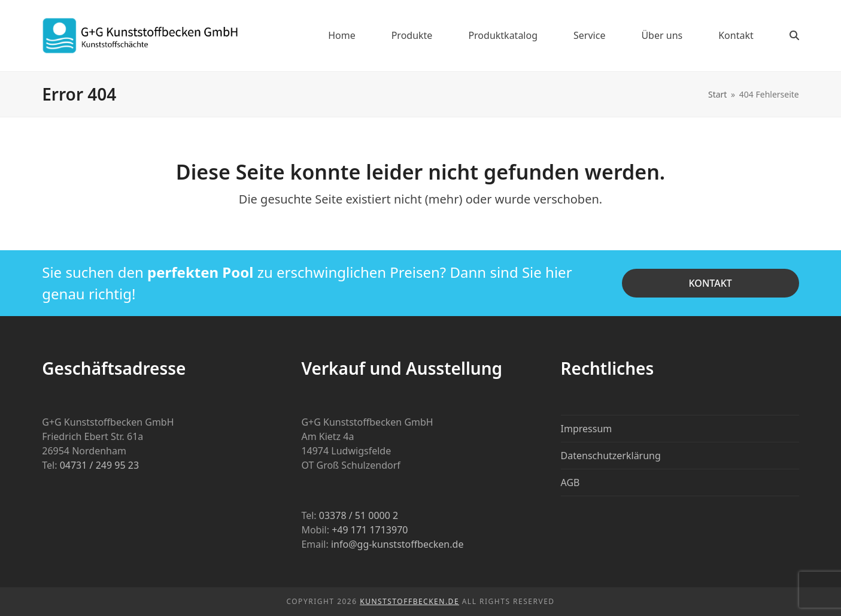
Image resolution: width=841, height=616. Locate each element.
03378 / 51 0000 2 (359, 515)
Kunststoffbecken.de (409, 601)
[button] (794, 35)
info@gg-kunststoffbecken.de (397, 544)
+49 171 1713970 (370, 530)
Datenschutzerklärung (611, 456)
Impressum (587, 429)
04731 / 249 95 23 (99, 465)
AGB (570, 483)
